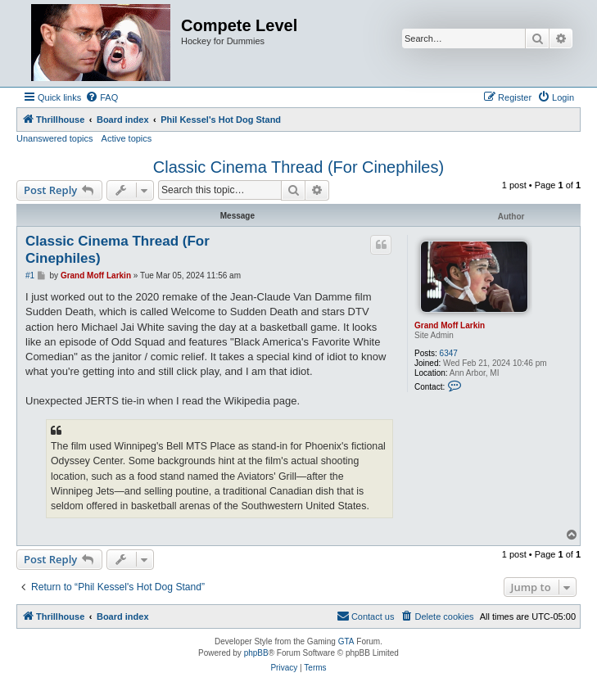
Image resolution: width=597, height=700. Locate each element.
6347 (449, 353)
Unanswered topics (55, 138)
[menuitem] (102, 97)
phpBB (256, 653)
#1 (30, 275)
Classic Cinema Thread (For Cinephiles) (298, 167)
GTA (346, 641)
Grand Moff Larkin (450, 325)
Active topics (127, 138)
